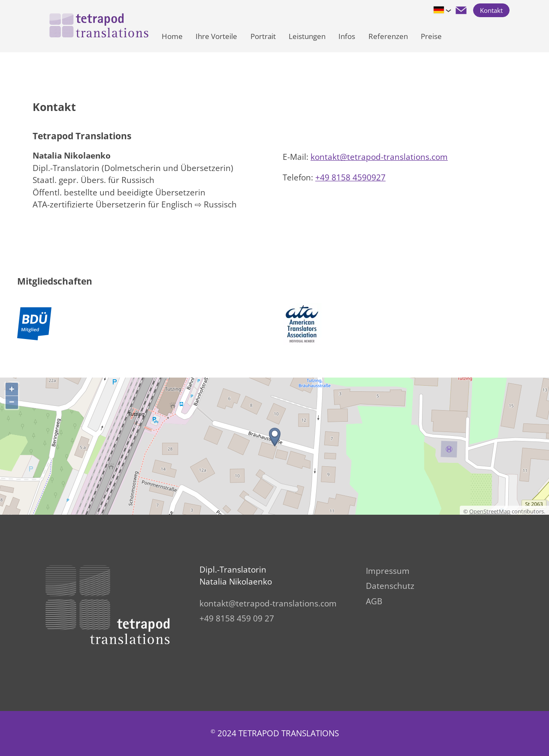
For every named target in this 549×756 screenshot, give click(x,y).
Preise (431, 36)
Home (172, 36)
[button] (461, 10)
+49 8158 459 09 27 (237, 618)
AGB (374, 601)
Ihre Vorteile (216, 36)
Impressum (388, 571)
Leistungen (307, 36)
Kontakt (491, 10)
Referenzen (388, 36)
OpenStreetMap (490, 511)
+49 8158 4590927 (350, 177)
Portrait (263, 36)
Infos (347, 36)
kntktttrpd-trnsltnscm (379, 157)
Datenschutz (390, 586)
